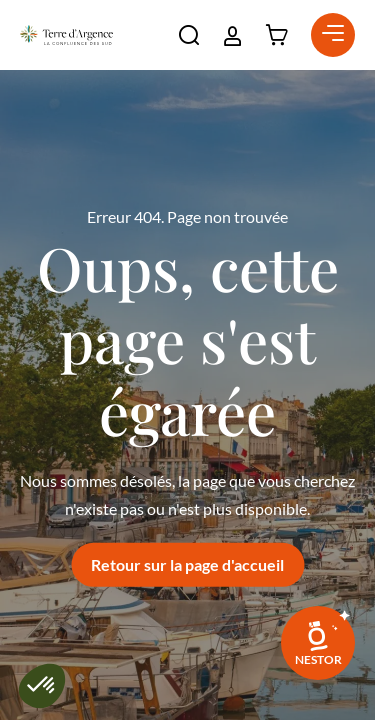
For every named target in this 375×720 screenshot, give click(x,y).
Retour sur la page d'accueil (187, 564)
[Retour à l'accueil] (66, 35)
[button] (189, 35)
